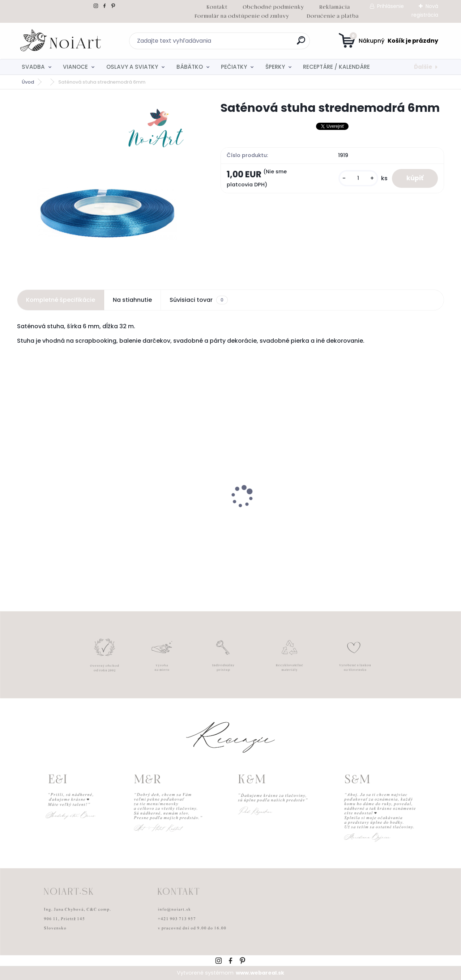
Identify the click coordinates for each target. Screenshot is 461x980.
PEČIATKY (234, 67)
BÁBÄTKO (190, 67)
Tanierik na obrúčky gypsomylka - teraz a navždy (392, 511)
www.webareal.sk (260, 973)
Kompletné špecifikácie (61, 300)
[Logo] (61, 41)
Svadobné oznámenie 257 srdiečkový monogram (58, 517)
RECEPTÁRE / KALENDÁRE (336, 67)
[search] (301, 43)
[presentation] (22, 485)
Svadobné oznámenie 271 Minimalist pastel (274, 516)
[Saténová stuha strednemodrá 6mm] (107, 187)
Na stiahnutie (132, 300)
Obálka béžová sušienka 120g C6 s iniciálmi (176, 517)
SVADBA (33, 67)
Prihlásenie (390, 6)
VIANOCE (75, 67)
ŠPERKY (275, 67)
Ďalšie (423, 67)
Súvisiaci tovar (199, 300)
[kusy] (358, 178)
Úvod (28, 82)
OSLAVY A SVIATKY (132, 67)
